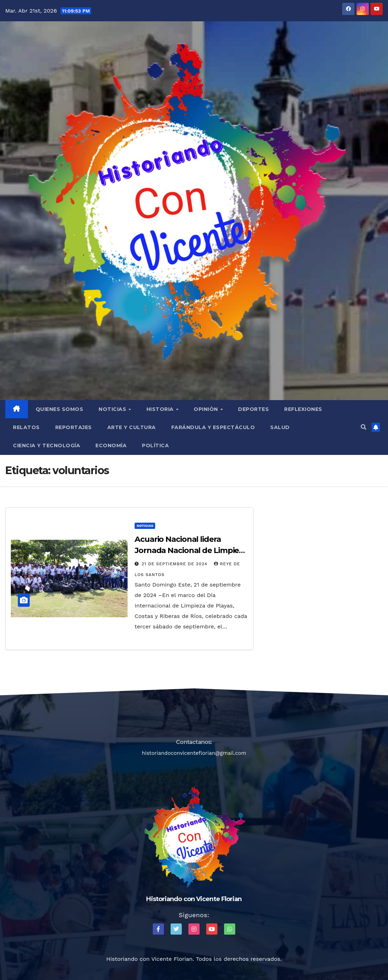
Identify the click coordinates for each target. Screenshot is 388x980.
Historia (161, 409)
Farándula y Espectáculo (213, 427)
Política (155, 445)
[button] (364, 427)
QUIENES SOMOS (60, 409)
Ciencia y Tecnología (46, 445)
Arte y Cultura (132, 427)
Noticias (113, 409)
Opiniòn (207, 409)
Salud (280, 427)
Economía (111, 445)
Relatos (26, 427)
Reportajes (74, 427)
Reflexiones (303, 409)
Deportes (253, 409)
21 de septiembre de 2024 (175, 564)
